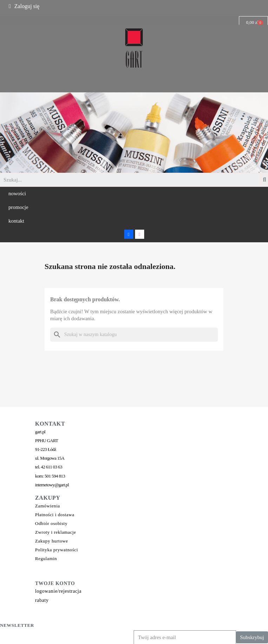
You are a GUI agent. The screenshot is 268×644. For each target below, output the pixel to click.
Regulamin (46, 558)
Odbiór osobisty (51, 523)
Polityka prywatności (56, 550)
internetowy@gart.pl (52, 485)
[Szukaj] (134, 335)
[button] (17, 194)
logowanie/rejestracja (58, 591)
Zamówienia (48, 506)
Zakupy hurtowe (52, 541)
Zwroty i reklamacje (56, 532)
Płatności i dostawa (55, 515)
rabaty (42, 600)
